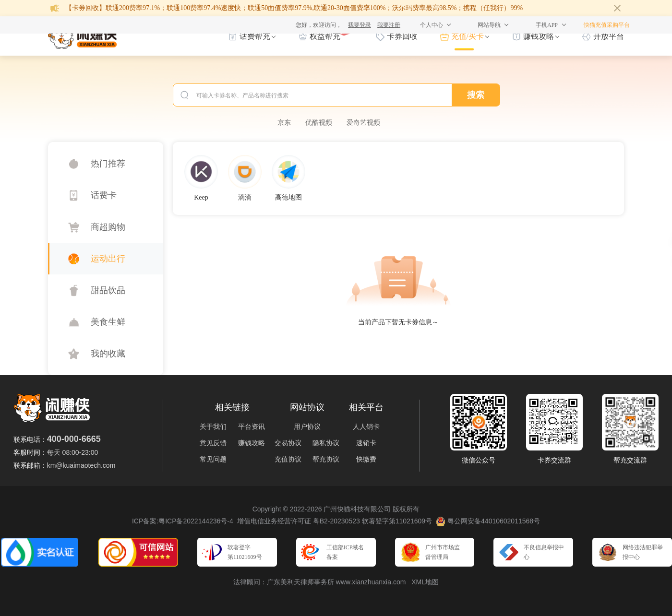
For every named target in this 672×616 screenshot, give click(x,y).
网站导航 (489, 25)
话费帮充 (255, 36)
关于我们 (213, 426)
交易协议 (288, 443)
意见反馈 (213, 443)
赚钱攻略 (539, 36)
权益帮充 (325, 36)
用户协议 (307, 426)
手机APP (547, 25)
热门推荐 (108, 164)
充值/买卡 (468, 36)
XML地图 (425, 582)
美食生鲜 (108, 322)
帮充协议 (326, 459)
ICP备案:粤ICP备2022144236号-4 (183, 521)
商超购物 (108, 227)
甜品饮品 (108, 290)
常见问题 (213, 459)
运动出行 (108, 259)
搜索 (476, 95)
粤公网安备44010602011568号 (488, 521)
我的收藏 (108, 354)
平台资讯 (252, 426)
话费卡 (104, 195)
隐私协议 (326, 443)
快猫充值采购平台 (607, 25)
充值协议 (288, 459)
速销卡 (366, 443)
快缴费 (366, 459)
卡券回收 (402, 36)
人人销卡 (366, 426)
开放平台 (609, 36)
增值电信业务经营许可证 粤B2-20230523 (299, 521)
